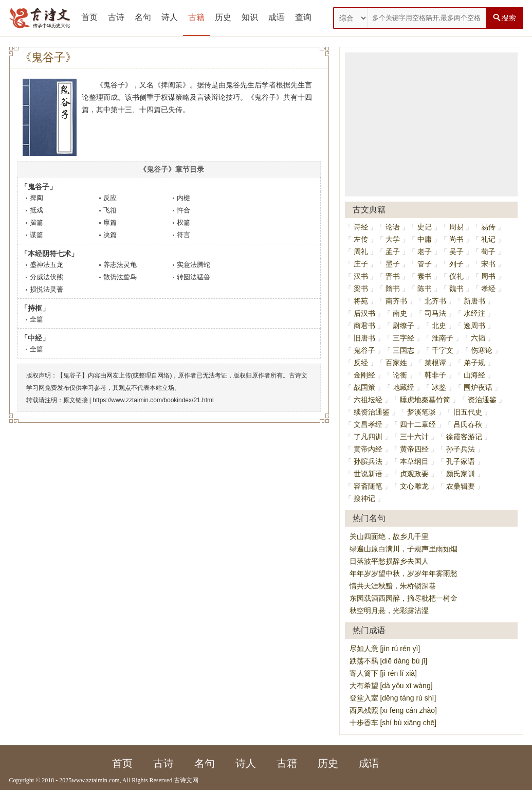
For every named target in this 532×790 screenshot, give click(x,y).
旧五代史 (468, 412)
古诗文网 (186, 780)
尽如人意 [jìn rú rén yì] (385, 649)
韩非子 (435, 375)
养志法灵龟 (120, 265)
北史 (439, 326)
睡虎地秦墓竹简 (425, 400)
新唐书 (474, 301)
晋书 (393, 276)
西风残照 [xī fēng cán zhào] (393, 710)
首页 (89, 17)
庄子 (361, 264)
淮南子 (443, 338)
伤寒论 (482, 350)
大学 (393, 239)
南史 (400, 313)
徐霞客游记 (464, 437)
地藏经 (403, 387)
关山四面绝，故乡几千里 (389, 536)
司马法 (435, 313)
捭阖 (36, 198)
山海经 (474, 375)
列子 (456, 264)
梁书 (361, 289)
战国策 (364, 387)
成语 (277, 17)
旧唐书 (364, 338)
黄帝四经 (414, 449)
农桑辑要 (461, 486)
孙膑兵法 (368, 461)
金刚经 (364, 375)
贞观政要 (414, 474)
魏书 (456, 289)
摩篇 (110, 222)
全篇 (36, 319)
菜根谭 (435, 363)
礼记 (488, 239)
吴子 (456, 252)
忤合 (184, 210)
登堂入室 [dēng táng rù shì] (393, 698)
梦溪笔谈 (421, 412)
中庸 (425, 239)
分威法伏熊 (47, 277)
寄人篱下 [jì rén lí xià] (383, 673)
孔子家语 (461, 461)
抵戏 (36, 210)
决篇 (110, 235)
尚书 (456, 239)
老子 (425, 252)
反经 (361, 363)
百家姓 (396, 363)
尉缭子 (403, 326)
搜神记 (364, 498)
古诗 (116, 17)
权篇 (184, 222)
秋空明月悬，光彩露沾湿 (389, 611)
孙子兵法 (461, 449)
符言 (184, 235)
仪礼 (456, 276)
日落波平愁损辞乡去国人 (389, 561)
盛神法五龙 (47, 265)
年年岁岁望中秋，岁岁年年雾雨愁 (403, 573)
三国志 (403, 350)
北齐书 (435, 301)
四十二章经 (418, 424)
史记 (425, 227)
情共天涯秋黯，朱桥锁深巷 (393, 586)
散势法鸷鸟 (120, 277)
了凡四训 (368, 437)
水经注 (474, 313)
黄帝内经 (368, 449)
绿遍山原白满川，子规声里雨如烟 (403, 549)
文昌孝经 (368, 424)
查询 (303, 17)
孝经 (488, 289)
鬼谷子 (364, 350)
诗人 (170, 17)
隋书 (393, 289)
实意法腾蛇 (194, 265)
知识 (250, 17)
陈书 (425, 289)
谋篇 (36, 235)
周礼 (361, 252)
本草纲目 (414, 461)
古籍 (196, 17)
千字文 (443, 350)
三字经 (403, 338)
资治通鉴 (482, 400)
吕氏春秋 (468, 424)
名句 (143, 17)
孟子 (393, 252)
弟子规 (474, 363)
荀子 (488, 252)
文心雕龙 (414, 486)
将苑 (361, 301)
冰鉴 (439, 387)
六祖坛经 (368, 400)
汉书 (361, 276)
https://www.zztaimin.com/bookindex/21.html (153, 400)
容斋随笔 (368, 486)
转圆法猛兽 (194, 277)
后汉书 (364, 313)
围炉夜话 (478, 387)
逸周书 (474, 326)
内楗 (184, 198)
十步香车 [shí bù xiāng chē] (393, 723)
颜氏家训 (461, 474)
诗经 (361, 227)
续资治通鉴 (372, 412)
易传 (488, 227)
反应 (110, 198)
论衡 (400, 375)
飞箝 (110, 210)
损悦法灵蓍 (47, 289)
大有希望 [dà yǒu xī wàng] (391, 686)
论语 (393, 227)
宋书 (488, 264)
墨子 (393, 264)
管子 (425, 264)
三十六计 (414, 437)
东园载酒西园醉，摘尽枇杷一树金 (403, 598)
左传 (361, 239)
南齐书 (396, 301)
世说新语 (368, 474)
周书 (488, 276)
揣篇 (36, 222)
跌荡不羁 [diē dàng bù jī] (389, 661)
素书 (425, 276)
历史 (223, 17)
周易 (456, 227)
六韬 (478, 338)
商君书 (364, 326)
